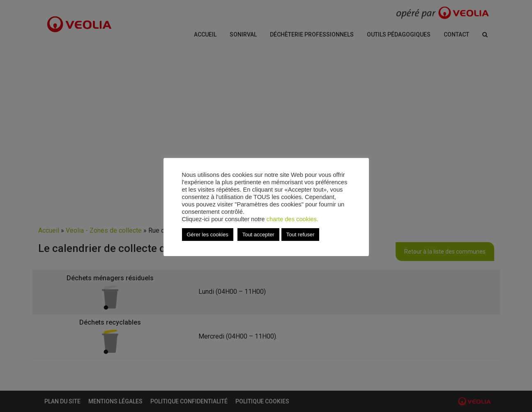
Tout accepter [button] (258, 235)
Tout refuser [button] (301, 235)
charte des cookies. (292, 219)
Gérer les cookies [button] (208, 235)
